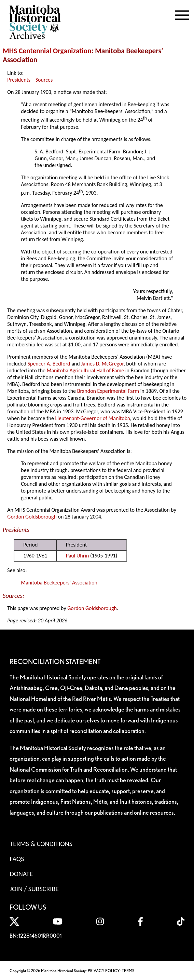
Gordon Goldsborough (32, 517)
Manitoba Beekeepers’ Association (59, 583)
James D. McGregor (102, 364)
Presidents (19, 80)
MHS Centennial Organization (47, 51)
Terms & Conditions (41, 844)
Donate (21, 874)
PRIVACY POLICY (104, 971)
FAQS (17, 859)
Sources (44, 80)
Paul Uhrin (78, 556)
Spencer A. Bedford (49, 364)
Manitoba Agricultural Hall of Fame (85, 370)
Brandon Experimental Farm (108, 391)
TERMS (128, 971)
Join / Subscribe (34, 889)
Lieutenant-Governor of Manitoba (93, 418)
